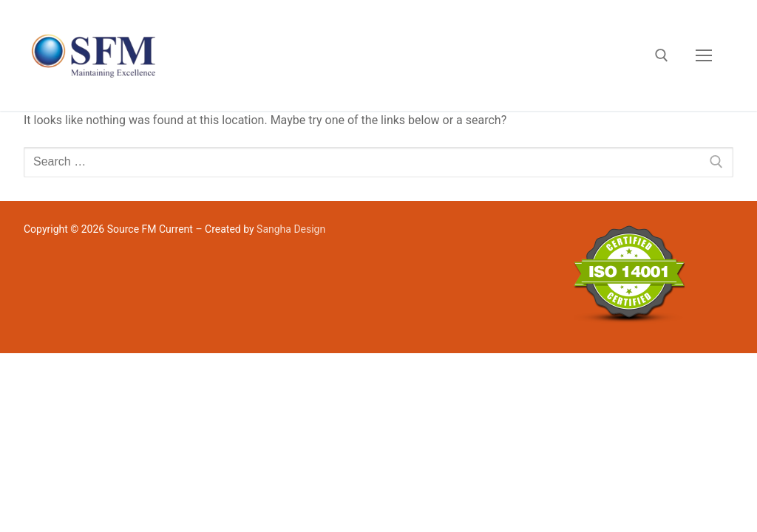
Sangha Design (291, 229)
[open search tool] (662, 55)
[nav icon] (704, 55)
